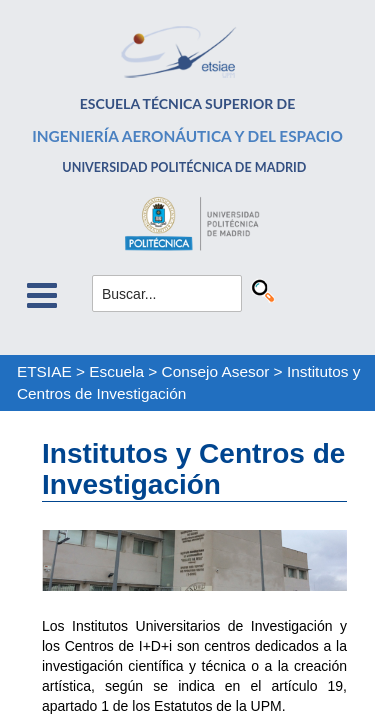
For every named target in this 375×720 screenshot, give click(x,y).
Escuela (116, 371)
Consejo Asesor (216, 371)
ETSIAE (44, 371)
